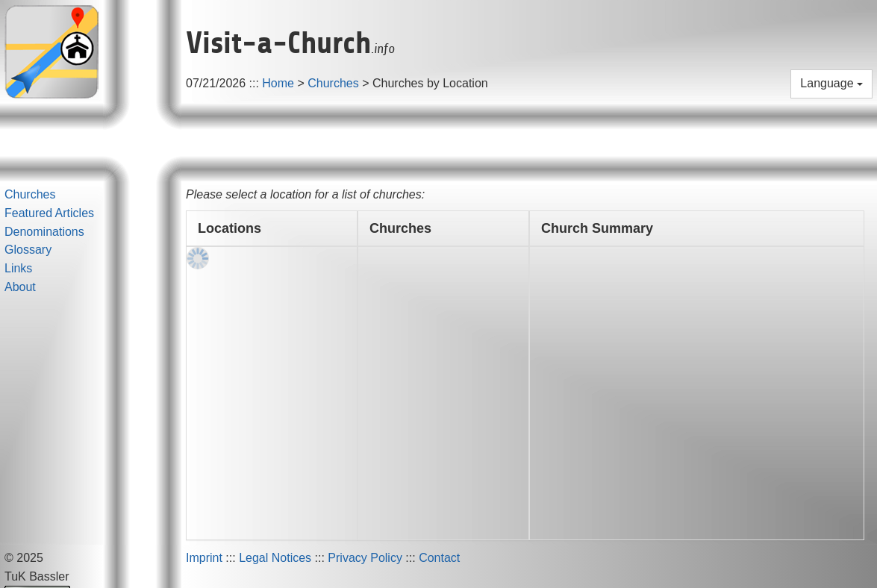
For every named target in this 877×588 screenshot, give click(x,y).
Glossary (28, 250)
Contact (439, 558)
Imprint (204, 558)
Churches (333, 83)
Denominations (44, 232)
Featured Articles (49, 213)
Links (18, 268)
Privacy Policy (365, 558)
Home (278, 83)
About (20, 287)
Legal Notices (275, 558)
